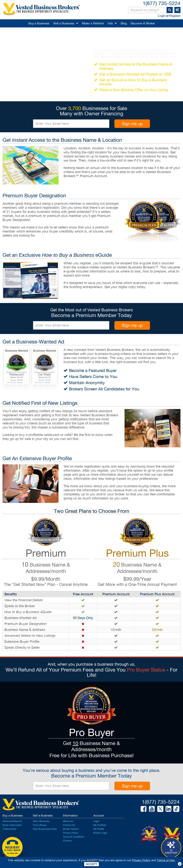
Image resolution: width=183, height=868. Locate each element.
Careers (67, 841)
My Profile (99, 829)
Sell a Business (64, 23)
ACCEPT (91, 864)
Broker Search (71, 829)
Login (162, 16)
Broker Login (100, 833)
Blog (124, 23)
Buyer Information (12, 825)
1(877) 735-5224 (162, 3)
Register (175, 16)
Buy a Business (39, 23)
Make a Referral (93, 23)
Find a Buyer (40, 825)
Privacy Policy (71, 833)
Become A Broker (143, 23)
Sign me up (132, 124)
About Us (68, 821)
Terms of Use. (166, 860)
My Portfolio (100, 825)
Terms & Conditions (74, 837)
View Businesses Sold (45, 829)
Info (110, 23)
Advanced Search (12, 821)
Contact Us (69, 825)
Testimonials (9, 829)
